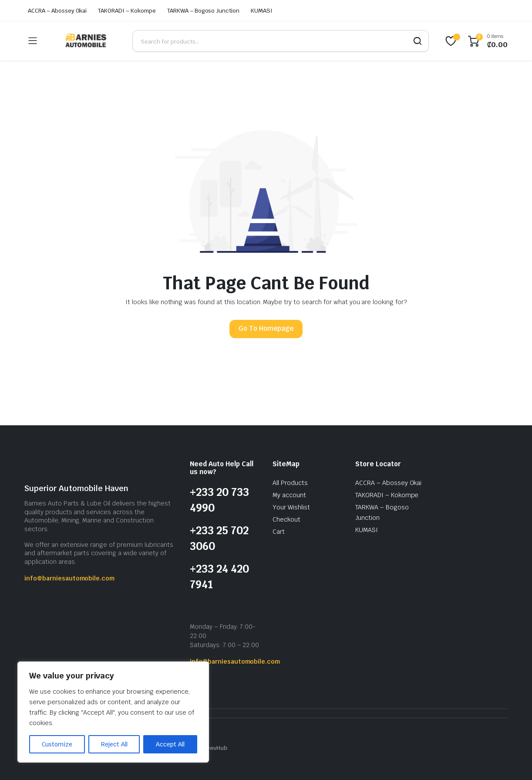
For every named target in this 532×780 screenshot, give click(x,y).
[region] (113, 712)
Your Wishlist (291, 507)
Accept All (170, 744)
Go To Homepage (266, 328)
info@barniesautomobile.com (69, 578)
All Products (290, 483)
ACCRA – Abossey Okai (57, 11)
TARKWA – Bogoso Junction (203, 11)
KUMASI (262, 11)
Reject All (114, 744)
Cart (279, 532)
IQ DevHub (213, 748)
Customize (57, 744)
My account (289, 495)
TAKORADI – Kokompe (127, 11)
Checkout (286, 519)
